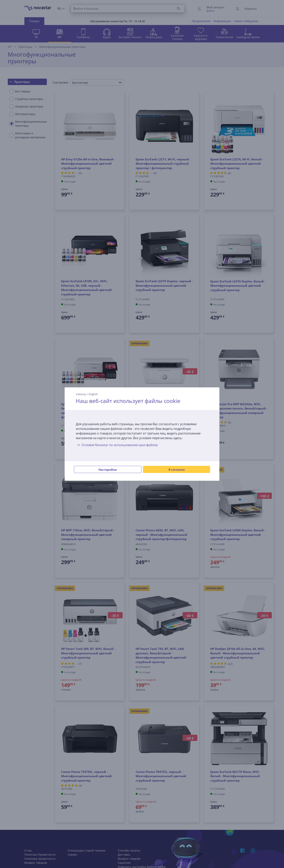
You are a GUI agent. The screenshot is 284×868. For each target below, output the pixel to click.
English (93, 394)
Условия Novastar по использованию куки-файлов (117, 445)
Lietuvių (81, 394)
